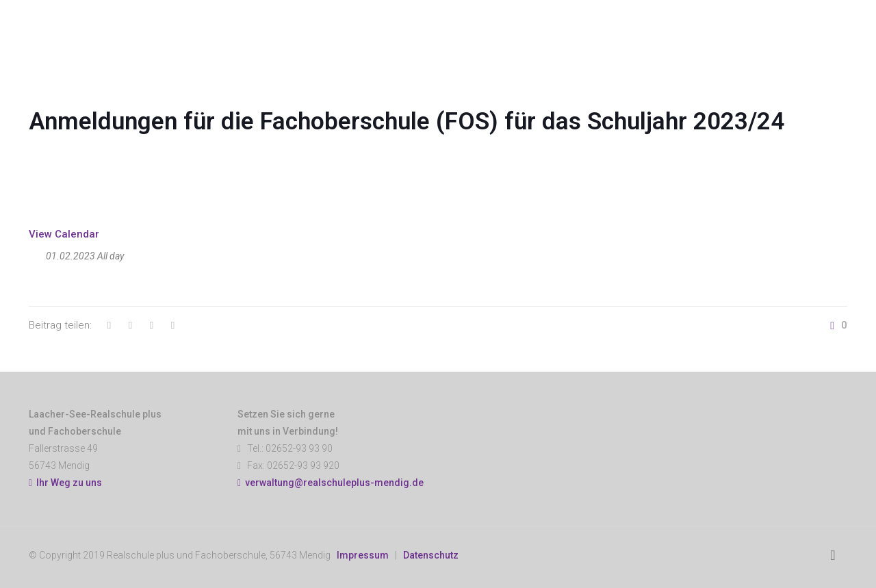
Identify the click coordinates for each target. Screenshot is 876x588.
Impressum (363, 555)
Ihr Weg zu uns (65, 483)
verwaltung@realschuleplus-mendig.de (334, 483)
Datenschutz (431, 555)
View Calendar (64, 234)
